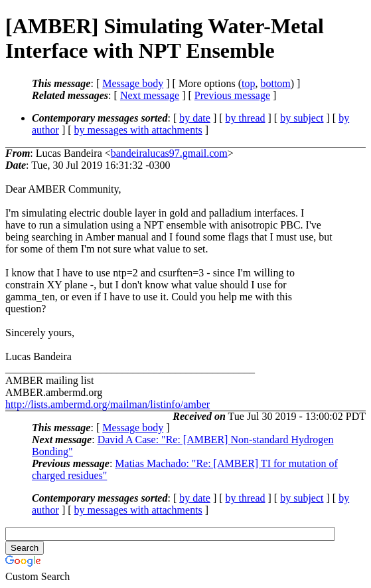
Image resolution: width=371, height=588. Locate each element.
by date (195, 118)
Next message (150, 95)
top (248, 83)
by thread (246, 118)
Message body (133, 83)
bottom (275, 83)
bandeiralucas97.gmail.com (169, 153)
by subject (302, 118)
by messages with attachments (138, 130)
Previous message (232, 95)
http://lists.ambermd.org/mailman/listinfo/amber (108, 404)
